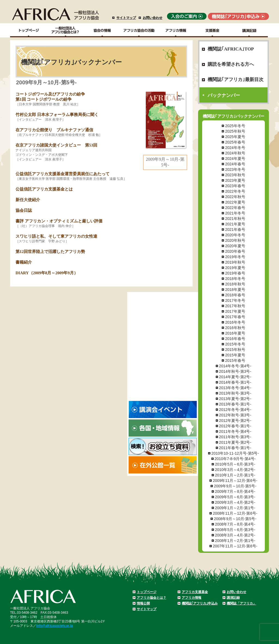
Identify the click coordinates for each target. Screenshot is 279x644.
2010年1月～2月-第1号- (235, 475)
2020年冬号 (235, 235)
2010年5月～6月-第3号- (235, 464)
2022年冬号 (235, 191)
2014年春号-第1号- (235, 382)
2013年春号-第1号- (235, 404)
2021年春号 (235, 229)
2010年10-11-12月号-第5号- (235, 453)
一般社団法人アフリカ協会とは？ (66, 30)
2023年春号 (235, 186)
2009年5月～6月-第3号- (235, 497)
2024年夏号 (235, 159)
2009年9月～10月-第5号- (235, 486)
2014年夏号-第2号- (235, 377)
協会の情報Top (102, 30)
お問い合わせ (153, 18)
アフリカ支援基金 (195, 592)
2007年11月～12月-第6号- (235, 546)
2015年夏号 (235, 355)
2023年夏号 (235, 180)
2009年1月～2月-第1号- (235, 508)
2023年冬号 (235, 169)
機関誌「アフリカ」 (241, 603)
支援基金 (213, 30)
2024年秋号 (235, 153)
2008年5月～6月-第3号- (235, 530)
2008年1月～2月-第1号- (235, 541)
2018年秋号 (235, 284)
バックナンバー (224, 95)
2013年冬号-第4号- (235, 388)
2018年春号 (235, 295)
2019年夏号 (235, 268)
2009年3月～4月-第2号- (235, 502)
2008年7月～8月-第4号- (235, 524)
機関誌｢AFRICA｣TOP (231, 49)
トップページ (147, 592)
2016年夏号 (235, 333)
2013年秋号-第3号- (235, 393)
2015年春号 (235, 360)
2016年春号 (235, 339)
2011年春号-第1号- (235, 448)
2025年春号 (235, 142)
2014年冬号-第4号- (235, 366)
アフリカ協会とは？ (151, 598)
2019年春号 (235, 273)
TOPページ (28, 30)
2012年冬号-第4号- (235, 410)
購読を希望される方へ (231, 64)
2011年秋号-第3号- (235, 437)
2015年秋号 (235, 350)
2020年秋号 (235, 240)
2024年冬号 (235, 148)
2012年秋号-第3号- (235, 415)
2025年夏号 (235, 137)
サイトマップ (126, 18)
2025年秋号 (235, 131)
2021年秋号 (235, 219)
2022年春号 (235, 208)
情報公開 (143, 603)
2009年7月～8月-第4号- (235, 491)
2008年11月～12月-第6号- (235, 513)
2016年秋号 (235, 328)
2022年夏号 (235, 202)
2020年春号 (235, 251)
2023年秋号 (235, 175)
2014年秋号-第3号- (235, 371)
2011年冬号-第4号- (235, 431)
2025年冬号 (235, 126)
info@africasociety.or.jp (55, 626)
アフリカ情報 (192, 598)
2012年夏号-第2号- (235, 421)
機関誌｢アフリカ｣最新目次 (236, 80)
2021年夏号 (235, 224)
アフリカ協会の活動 (139, 30)
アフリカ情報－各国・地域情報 (176, 30)
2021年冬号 (235, 213)
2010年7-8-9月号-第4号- (235, 459)
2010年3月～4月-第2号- (235, 470)
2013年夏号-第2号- (235, 399)
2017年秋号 (235, 306)
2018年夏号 (235, 290)
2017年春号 (235, 317)
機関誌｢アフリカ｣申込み (200, 603)
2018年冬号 (235, 279)
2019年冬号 (235, 257)
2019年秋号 (235, 262)
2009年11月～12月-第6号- (235, 481)
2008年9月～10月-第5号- (235, 519)
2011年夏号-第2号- (235, 442)
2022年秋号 (235, 197)
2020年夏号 (235, 246)
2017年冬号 (235, 300)
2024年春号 (235, 164)
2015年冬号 (235, 344)
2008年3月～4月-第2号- (235, 535)
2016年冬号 (235, 322)
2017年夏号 (235, 311)
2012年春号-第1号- (235, 426)
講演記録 (249, 30)
